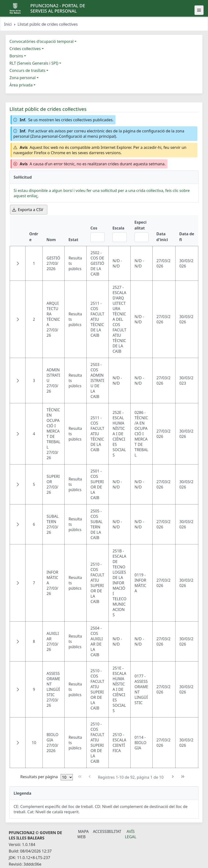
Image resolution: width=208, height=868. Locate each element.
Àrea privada (21, 85)
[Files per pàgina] (67, 777)
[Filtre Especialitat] (142, 237)
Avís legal (131, 834)
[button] (18, 263)
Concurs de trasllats (27, 70)
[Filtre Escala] (120, 237)
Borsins (16, 56)
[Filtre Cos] (98, 237)
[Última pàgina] (183, 777)
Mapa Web (83, 834)
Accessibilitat (107, 831)
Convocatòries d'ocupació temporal (42, 41)
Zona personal (23, 78)
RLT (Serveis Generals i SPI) (34, 63)
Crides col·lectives (25, 49)
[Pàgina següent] (173, 777)
